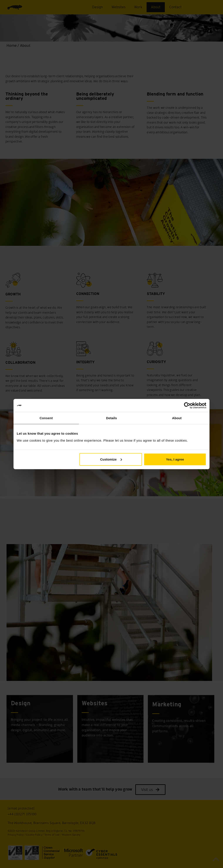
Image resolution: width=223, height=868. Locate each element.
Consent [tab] (46, 418)
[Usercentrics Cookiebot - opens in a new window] (187, 406)
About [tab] (177, 418)
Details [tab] (111, 418)
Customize (111, 459)
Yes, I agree (175, 459)
